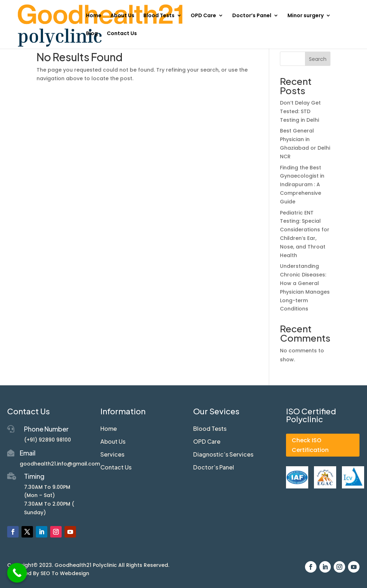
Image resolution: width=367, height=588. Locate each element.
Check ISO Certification (310, 445)
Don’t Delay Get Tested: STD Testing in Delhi (300, 111)
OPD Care (203, 16)
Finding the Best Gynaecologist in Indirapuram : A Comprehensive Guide (302, 185)
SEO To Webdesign (65, 573)
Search (318, 59)
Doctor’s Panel (252, 16)
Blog (92, 34)
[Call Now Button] (17, 573)
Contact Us (122, 34)
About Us (122, 16)
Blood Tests (159, 16)
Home (94, 16)
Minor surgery (306, 16)
